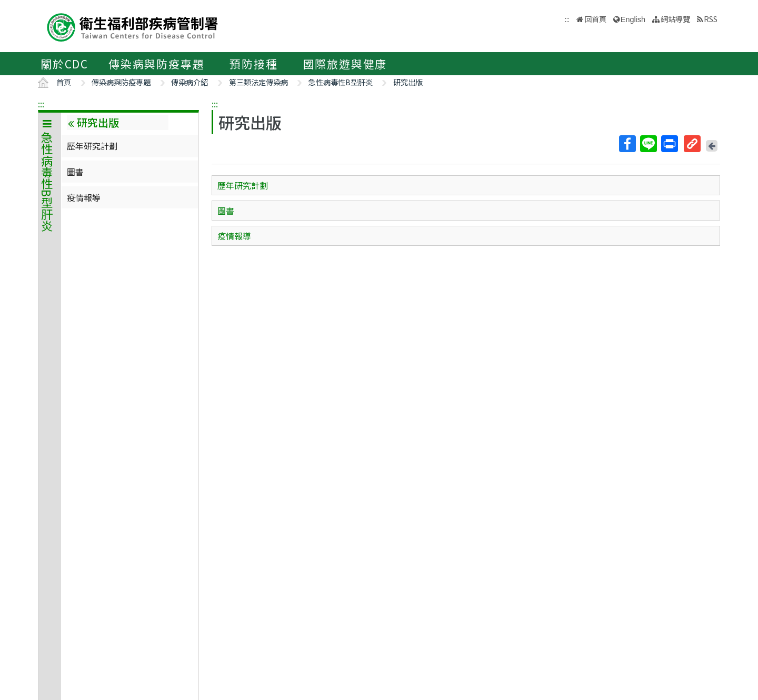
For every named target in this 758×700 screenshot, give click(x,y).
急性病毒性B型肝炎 (341, 82)
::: (41, 104)
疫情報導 (84, 197)
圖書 (75, 172)
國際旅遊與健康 (345, 64)
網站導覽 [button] (675, 19)
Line (648, 144)
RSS (711, 19)
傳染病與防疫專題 (156, 64)
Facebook (627, 144)
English (633, 19)
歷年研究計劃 (92, 146)
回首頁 (595, 19)
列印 (669, 144)
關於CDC (64, 64)
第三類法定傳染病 (258, 82)
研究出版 (408, 82)
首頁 (64, 82)
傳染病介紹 (189, 82)
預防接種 (253, 64)
